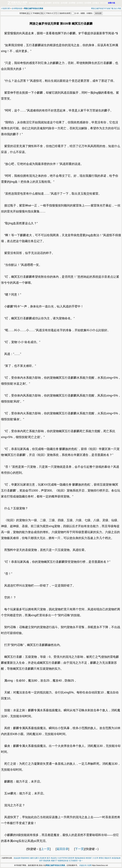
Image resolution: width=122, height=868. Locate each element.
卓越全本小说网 (85, 865)
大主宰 (96, 858)
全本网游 (72, 3)
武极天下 (54, 861)
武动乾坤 (43, 858)
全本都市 (48, 3)
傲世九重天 (35, 858)
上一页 (45, 849)
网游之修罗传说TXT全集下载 (102, 8)
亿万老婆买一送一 (76, 861)
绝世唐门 (89, 858)
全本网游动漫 (17, 8)
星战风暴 (47, 861)
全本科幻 (80, 3)
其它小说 (104, 3)
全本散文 (96, 3)
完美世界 (71, 858)
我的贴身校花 (80, 858)
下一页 (79, 849)
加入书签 (118, 8)
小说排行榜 (5, 8)
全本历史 (56, 3)
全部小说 (111, 3)
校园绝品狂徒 (63, 861)
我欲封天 (108, 858)
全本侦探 (64, 3)
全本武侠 (40, 3)
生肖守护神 (63, 858)
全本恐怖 (88, 3)
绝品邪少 (54, 858)
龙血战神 (17, 858)
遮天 (49, 858)
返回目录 (62, 849)
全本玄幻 (32, 3)
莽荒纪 (101, 858)
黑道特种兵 (25, 858)
